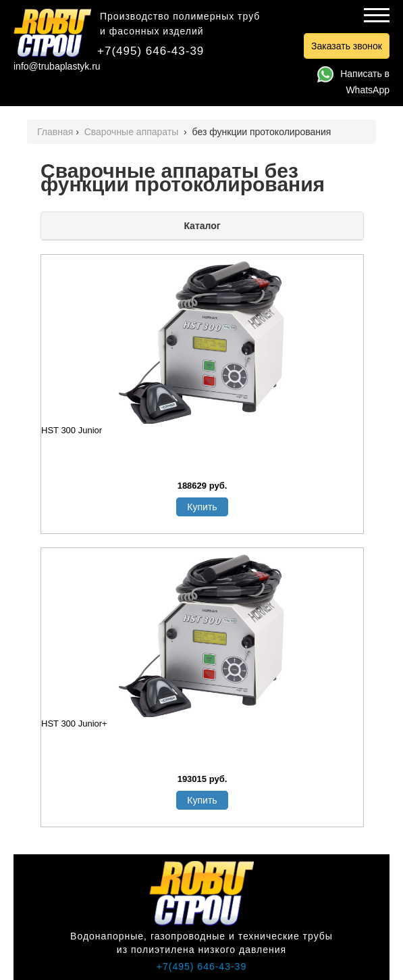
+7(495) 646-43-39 (151, 51)
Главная (55, 132)
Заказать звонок (347, 46)
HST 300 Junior (72, 430)
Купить (202, 507)
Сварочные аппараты (133, 132)
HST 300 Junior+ (74, 724)
